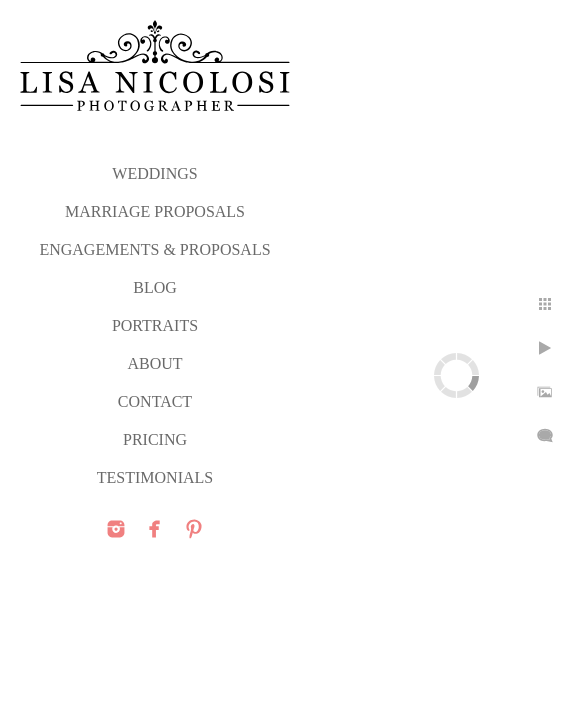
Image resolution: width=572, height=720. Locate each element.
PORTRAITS (155, 325)
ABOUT (154, 363)
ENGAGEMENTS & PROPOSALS (154, 249)
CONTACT (155, 401)
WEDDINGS (154, 173)
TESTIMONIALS (155, 477)
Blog (155, 287)
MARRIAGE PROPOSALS (155, 211)
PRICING (155, 439)
